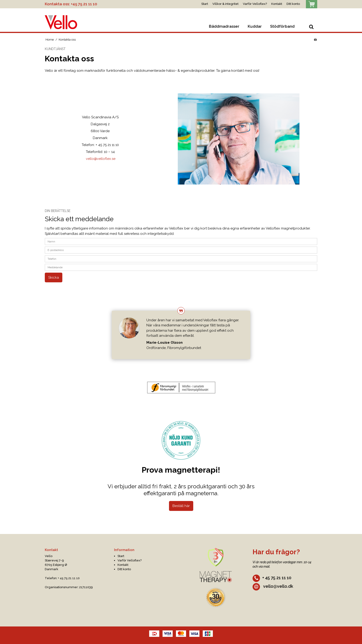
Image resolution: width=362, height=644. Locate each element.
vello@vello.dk (273, 586)
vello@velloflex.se (101, 159)
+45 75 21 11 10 (84, 4)
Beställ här (181, 506)
